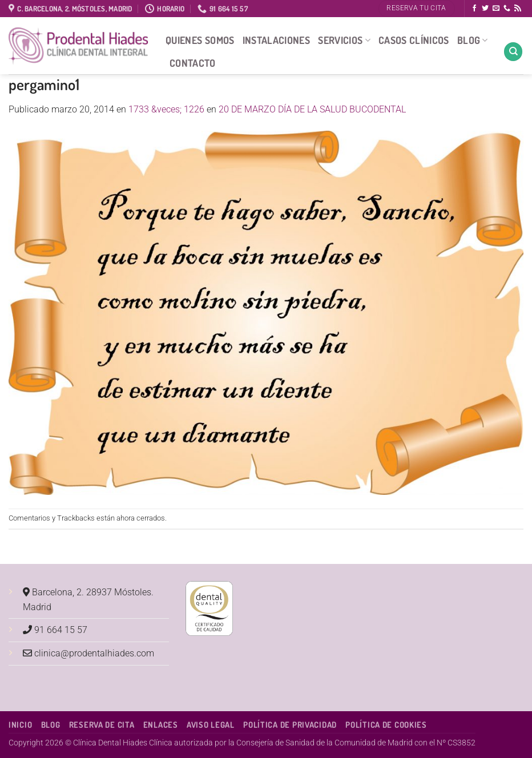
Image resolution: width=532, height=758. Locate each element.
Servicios (344, 40)
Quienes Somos (200, 40)
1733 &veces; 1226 (166, 109)
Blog (473, 40)
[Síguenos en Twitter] (485, 9)
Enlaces (161, 724)
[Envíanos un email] (496, 9)
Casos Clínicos (414, 40)
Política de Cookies (386, 724)
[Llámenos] (507, 9)
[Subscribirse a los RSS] (518, 9)
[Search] (513, 52)
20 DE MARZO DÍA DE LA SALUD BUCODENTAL (312, 109)
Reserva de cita (102, 724)
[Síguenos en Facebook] (474, 9)
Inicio (20, 724)
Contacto (193, 63)
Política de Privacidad (290, 724)
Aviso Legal (211, 724)
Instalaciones (277, 40)
